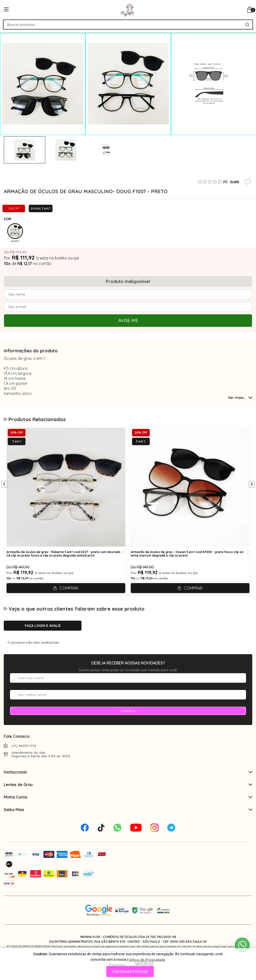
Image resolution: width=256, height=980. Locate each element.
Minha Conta (128, 797)
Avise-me (128, 320)
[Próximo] (252, 485)
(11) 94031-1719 (24, 746)
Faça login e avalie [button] (43, 626)
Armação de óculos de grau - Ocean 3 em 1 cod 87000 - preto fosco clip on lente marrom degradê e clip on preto (187, 554)
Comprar (69, 588)
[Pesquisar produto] (247, 25)
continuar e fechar (130, 971)
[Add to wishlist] (248, 182)
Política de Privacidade (146, 959)
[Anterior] (4, 485)
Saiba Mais (128, 810)
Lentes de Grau (128, 785)
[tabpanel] (24, 150)
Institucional (128, 772)
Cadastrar (128, 711)
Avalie (235, 182)
